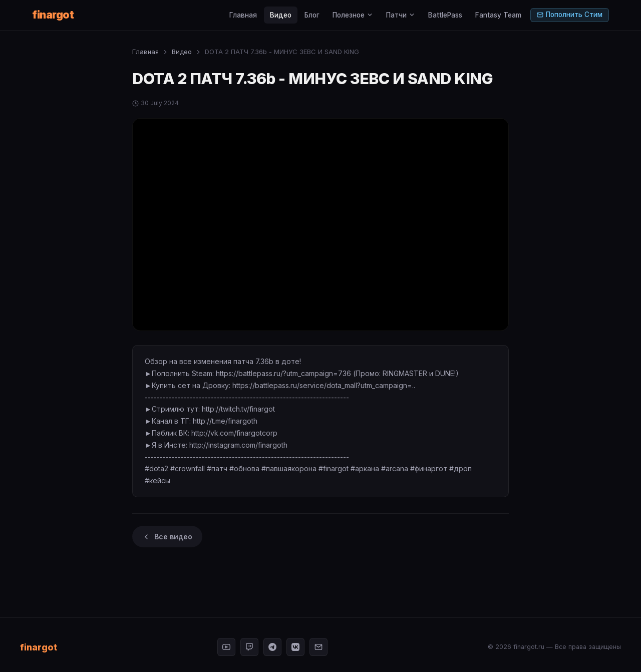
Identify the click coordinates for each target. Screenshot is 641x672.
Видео (281, 15)
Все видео (167, 537)
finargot (53, 15)
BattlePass (445, 15)
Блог (312, 15)
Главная (243, 15)
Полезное (353, 15)
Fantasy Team (498, 15)
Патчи (401, 15)
